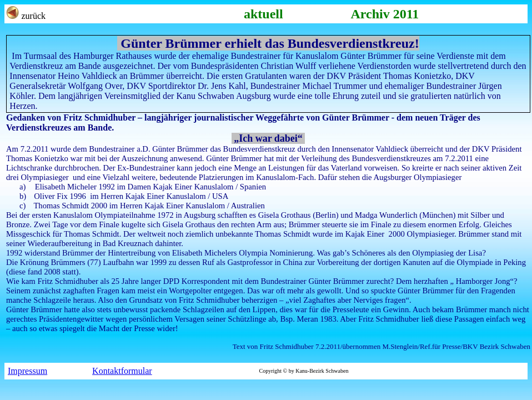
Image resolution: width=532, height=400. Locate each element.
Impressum (27, 371)
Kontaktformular (122, 371)
